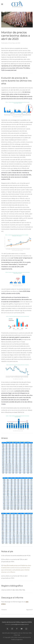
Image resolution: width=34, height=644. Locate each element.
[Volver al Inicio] (17, 4)
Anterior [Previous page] (4, 610)
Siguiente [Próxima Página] (29, 610)
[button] (2, 4)
